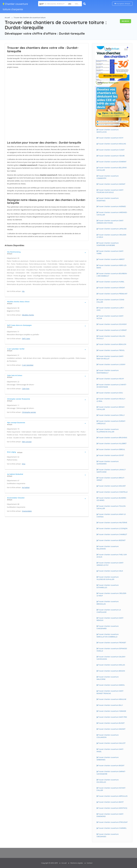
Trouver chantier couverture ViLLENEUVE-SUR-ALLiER (108, 578)
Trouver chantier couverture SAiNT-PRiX (113, 717)
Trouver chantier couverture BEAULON (112, 344)
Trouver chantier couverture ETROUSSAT (113, 822)
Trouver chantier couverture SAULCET (112, 743)
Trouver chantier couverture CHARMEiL (112, 828)
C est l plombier (28, 365)
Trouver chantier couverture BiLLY (110, 705)
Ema (24, 464)
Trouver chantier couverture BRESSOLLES (108, 603)
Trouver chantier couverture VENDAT (112, 288)
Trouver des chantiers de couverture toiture (30, 18)
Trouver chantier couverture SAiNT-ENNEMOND (110, 815)
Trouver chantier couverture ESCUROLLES (108, 781)
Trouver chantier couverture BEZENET (112, 540)
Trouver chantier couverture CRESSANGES (108, 835)
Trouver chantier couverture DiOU (110, 393)
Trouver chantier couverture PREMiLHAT (113, 294)
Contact (90, 863)
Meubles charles (28, 315)
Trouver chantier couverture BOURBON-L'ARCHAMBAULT (112, 275)
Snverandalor (27, 511)
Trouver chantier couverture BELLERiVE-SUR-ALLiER (112, 169)
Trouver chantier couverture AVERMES (112, 206)
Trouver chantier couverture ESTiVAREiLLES (108, 586)
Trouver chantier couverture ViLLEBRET (112, 443)
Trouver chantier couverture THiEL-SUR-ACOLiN (112, 556)
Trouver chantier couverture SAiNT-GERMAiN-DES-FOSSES (110, 222)
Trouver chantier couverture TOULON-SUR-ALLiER (111, 507)
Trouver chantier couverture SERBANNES (108, 758)
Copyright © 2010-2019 (49, 863)
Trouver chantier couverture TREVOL (111, 350)
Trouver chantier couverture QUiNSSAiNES (108, 463)
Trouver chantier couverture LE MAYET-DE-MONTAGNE (112, 386)
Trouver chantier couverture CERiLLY (111, 415)
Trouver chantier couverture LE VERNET (112, 330)
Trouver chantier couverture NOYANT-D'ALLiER (111, 789)
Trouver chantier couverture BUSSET (111, 723)
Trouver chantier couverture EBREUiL (112, 449)
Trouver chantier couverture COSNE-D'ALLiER (111, 301)
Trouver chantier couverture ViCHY (111, 138)
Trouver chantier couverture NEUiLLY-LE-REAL (111, 400)
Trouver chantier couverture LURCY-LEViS (110, 309)
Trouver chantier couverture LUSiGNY (112, 364)
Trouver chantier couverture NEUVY (111, 379)
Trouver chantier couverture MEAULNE (112, 699)
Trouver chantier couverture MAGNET (112, 729)
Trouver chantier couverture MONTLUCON (108, 131)
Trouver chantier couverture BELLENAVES (108, 548)
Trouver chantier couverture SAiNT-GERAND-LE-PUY (110, 564)
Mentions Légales (77, 863)
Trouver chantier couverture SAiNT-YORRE (110, 252)
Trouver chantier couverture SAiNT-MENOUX (110, 619)
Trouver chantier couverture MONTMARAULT (108, 372)
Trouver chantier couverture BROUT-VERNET (111, 479)
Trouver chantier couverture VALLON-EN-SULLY (111, 337)
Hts (23, 291)
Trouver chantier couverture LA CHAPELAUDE (109, 611)
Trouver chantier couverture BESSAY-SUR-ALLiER (111, 408)
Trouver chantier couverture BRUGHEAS (113, 438)
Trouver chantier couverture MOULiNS (112, 144)
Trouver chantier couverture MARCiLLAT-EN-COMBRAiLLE (108, 635)
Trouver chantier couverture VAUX (111, 571)
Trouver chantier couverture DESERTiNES (108, 199)
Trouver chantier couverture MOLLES (112, 665)
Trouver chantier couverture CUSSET (111, 150)
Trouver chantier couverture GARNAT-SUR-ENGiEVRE (111, 773)
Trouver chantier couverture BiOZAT (111, 765)
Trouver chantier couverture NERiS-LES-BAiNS (112, 266)
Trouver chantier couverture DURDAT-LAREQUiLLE (111, 422)
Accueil (7, 18)
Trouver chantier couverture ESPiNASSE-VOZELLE (112, 650)
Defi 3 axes (26, 339)
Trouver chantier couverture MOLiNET (112, 486)
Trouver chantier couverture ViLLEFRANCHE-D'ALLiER (108, 430)
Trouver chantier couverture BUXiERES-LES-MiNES (112, 499)
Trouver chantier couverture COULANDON (108, 736)
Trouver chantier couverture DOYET (111, 455)
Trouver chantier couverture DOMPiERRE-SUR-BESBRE (108, 244)
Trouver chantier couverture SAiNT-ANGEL (110, 750)
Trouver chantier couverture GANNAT (112, 184)
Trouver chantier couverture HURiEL (111, 282)
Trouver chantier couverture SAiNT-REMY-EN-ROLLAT (110, 357)
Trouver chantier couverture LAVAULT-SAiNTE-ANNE (111, 471)
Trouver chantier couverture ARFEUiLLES (113, 796)
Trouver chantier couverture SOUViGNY (112, 324)
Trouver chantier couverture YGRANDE (112, 711)
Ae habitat (26, 487)
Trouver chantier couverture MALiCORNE (108, 678)
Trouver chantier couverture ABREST (111, 259)
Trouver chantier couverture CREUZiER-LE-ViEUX (112, 236)
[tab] (47, 253)
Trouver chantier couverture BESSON (112, 671)
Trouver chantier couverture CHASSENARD (108, 627)
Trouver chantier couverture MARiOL (111, 685)
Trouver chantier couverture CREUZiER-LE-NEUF (112, 594)
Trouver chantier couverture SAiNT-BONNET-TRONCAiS (110, 692)
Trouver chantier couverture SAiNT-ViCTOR (110, 317)
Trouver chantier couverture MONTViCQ (113, 808)
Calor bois (26, 389)
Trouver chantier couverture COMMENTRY (108, 177)
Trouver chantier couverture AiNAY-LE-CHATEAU (111, 515)
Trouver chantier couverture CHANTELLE (113, 492)
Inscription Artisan (122, 4)
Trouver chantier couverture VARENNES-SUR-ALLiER (112, 214)
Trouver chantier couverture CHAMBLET (113, 534)
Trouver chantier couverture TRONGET (112, 643)
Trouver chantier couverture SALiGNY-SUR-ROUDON (111, 658)
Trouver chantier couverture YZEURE (111, 156)
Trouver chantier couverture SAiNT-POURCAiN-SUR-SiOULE (110, 191)
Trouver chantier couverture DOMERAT (112, 162)
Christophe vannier (29, 412)
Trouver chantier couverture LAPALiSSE (112, 229)
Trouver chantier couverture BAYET (111, 802)
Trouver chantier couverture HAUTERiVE (113, 523)
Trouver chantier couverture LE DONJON (113, 528)
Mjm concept (27, 442)
